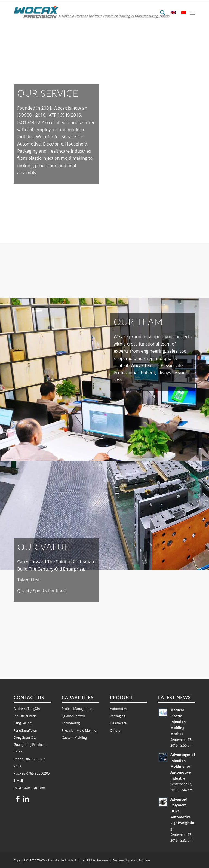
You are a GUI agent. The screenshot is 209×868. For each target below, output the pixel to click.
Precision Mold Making (79, 730)
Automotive (119, 709)
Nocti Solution (140, 860)
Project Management (78, 709)
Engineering (71, 723)
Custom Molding (74, 738)
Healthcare (118, 723)
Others (115, 730)
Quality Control (73, 716)
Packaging (118, 716)
